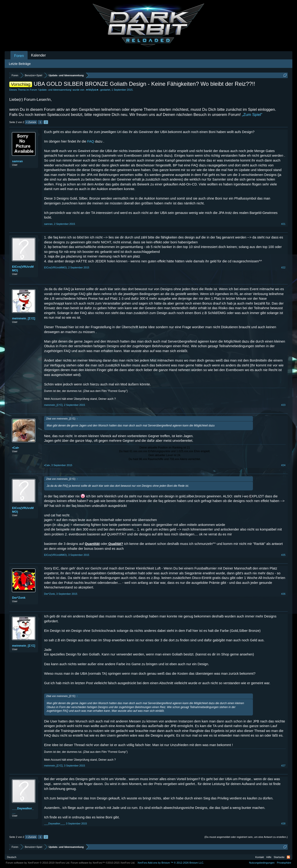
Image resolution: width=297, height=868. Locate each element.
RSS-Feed (288, 857)
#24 (283, 465)
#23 (283, 405)
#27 (283, 766)
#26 (283, 594)
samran (17, 161)
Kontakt (260, 857)
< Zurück (31, 122)
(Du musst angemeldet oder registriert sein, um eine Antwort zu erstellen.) (246, 837)
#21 (283, 224)
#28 (283, 823)
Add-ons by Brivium (171, 863)
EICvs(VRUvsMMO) (23, 269)
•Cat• (16, 448)
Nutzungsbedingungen (262, 863)
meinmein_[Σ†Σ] (24, 318)
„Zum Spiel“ (252, 115)
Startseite (279, 857)
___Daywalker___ (23, 810)
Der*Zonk (19, 598)
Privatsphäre (284, 863)
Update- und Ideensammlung (55, 90)
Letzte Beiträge (20, 64)
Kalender (39, 55)
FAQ (91, 141)
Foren (19, 56)
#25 (283, 555)
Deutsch (12, 857)
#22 (283, 267)
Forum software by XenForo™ (103, 863)
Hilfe (269, 857)
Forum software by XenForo (38, 863)
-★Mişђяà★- (92, 90)
